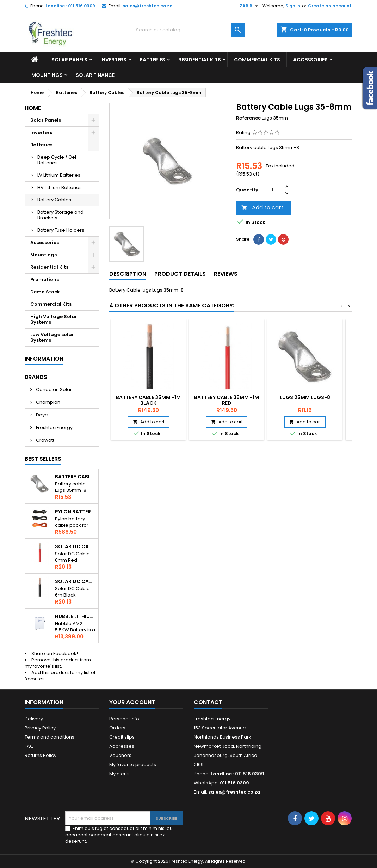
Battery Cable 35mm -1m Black (148, 400)
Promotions (45, 279)
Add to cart (262, 207)
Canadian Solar (53, 389)
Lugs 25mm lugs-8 (305, 397)
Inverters (113, 60)
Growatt (45, 440)
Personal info (124, 719)
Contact (208, 702)
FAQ (29, 746)
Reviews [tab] (226, 274)
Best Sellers (43, 459)
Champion (48, 402)
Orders (117, 728)
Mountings (47, 75)
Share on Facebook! (55, 653)
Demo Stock (45, 292)
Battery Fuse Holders (61, 230)
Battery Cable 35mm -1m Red (227, 400)
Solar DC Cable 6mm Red (75, 546)
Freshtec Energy (54, 427)
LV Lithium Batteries (59, 175)
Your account (132, 702)
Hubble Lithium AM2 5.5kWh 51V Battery (75, 616)
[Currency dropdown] (250, 6)
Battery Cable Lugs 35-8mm (75, 477)
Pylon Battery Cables (75, 512)
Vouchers (120, 755)
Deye (41, 415)
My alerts (119, 774)
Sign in (293, 6)
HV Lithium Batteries (60, 187)
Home (33, 108)
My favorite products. (133, 765)
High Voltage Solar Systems (54, 319)
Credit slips (122, 737)
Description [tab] (128, 274)
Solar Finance (95, 75)
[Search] (188, 30)
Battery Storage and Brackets (60, 215)
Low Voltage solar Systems (52, 337)
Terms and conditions (50, 737)
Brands (36, 377)
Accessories (310, 60)
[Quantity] (272, 190)
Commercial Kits (257, 60)
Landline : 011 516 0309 (70, 6)
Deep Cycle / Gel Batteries (57, 160)
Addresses (122, 746)
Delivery (34, 719)
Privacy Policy (40, 728)
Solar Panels (69, 60)
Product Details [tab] (180, 274)
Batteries (152, 60)
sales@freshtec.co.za (148, 6)
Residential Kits (200, 60)
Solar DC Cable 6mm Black (75, 581)
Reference (248, 118)
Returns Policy (41, 755)
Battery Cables (54, 200)
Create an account (330, 6)
